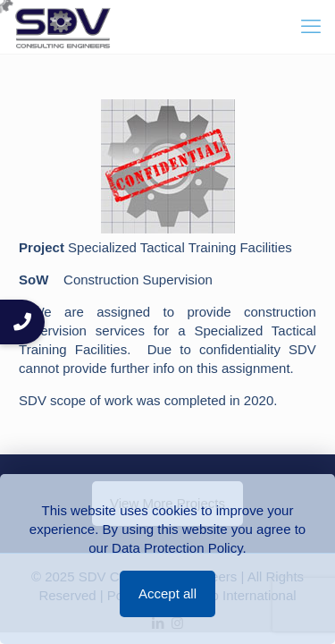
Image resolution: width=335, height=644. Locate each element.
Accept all (167, 593)
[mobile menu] (311, 27)
